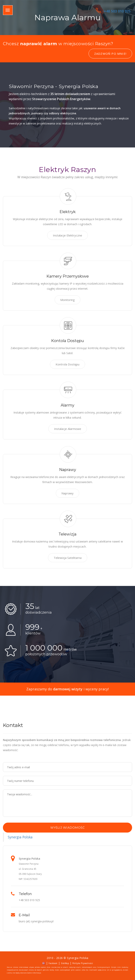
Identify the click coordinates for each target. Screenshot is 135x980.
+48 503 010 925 (113, 11)
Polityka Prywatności (83, 963)
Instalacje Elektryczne (67, 235)
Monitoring (67, 300)
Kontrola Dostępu (67, 364)
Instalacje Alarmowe (68, 429)
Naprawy (67, 493)
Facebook (53, 963)
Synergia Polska (20, 837)
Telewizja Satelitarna (68, 558)
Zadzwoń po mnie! (110, 54)
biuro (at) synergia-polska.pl (36, 921)
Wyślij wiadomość (67, 828)
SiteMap (65, 963)
